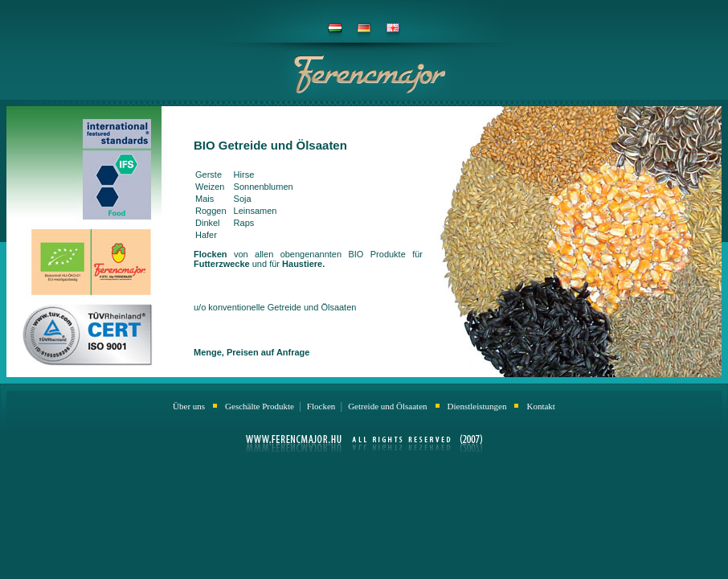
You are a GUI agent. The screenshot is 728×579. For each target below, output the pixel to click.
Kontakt (540, 406)
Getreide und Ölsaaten (387, 406)
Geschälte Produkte (261, 406)
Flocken (322, 406)
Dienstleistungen (477, 406)
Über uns (189, 406)
